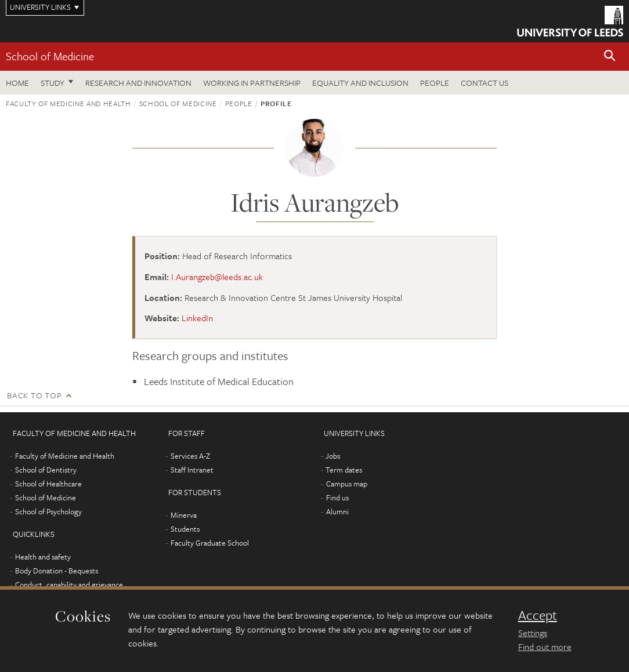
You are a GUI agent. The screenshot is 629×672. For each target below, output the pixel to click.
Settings (533, 633)
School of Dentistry (46, 470)
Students (185, 529)
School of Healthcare (48, 484)
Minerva (184, 515)
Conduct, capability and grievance (69, 584)
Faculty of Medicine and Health (68, 103)
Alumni (337, 511)
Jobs (333, 456)
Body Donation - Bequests (57, 571)
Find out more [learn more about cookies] (545, 646)
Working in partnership (252, 83)
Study (53, 83)
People (435, 83)
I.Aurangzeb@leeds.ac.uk (217, 277)
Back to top (34, 395)
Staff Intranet (192, 470)
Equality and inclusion (360, 83)
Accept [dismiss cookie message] (538, 615)
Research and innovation (138, 83)
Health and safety (43, 557)
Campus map (347, 484)
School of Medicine (50, 56)
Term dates (344, 470)
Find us (337, 497)
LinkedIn (197, 318)
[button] (610, 57)
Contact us (485, 83)
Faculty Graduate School (210, 543)
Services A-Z (190, 456)
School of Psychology (48, 511)
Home (17, 83)
